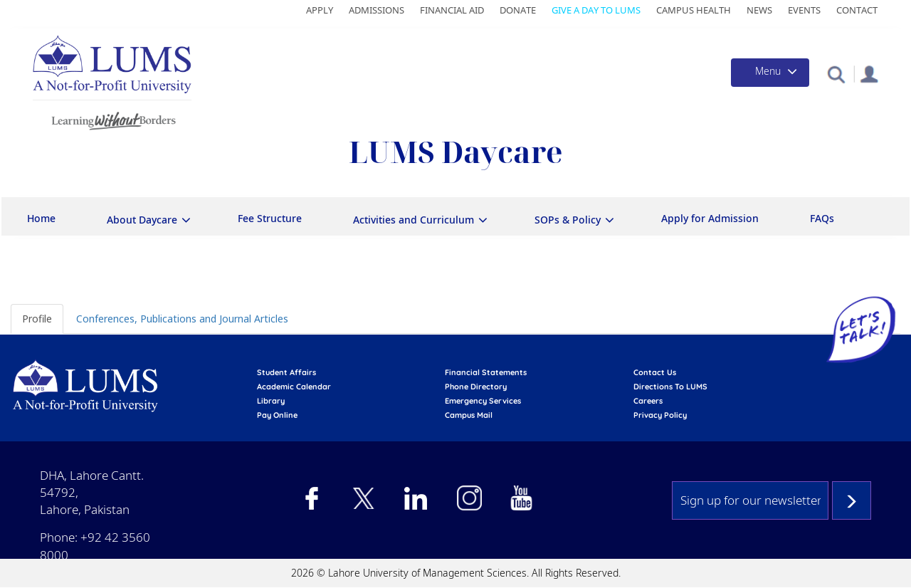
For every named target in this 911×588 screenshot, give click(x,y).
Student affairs (286, 372)
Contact (857, 10)
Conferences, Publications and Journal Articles (182, 319)
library (271, 401)
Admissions (376, 10)
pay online (277, 415)
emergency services (483, 401)
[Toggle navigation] (770, 73)
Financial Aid (452, 10)
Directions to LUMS (670, 387)
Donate (518, 10)
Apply (320, 10)
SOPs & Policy (568, 220)
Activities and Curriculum (414, 220)
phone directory (476, 387)
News (759, 10)
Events (804, 10)
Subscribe (852, 500)
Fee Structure (270, 218)
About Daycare (142, 220)
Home (41, 218)
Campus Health (694, 10)
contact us (655, 372)
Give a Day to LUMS (596, 10)
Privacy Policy (660, 415)
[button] (836, 74)
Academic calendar (294, 387)
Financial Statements (486, 372)
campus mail (469, 415)
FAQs (822, 218)
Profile (37, 319)
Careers (648, 401)
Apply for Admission (710, 218)
